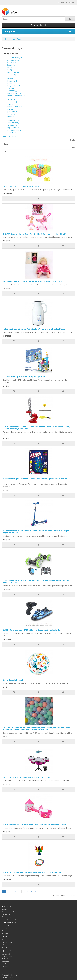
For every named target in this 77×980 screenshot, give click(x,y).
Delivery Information (9, 912)
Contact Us (6, 926)
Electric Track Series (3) (15, 72)
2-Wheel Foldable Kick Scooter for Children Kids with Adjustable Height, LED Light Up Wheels (38, 532)
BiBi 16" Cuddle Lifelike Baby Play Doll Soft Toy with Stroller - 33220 (34, 234)
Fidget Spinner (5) (13, 128)
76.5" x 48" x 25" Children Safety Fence (21, 186)
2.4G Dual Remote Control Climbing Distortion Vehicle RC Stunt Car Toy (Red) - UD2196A (36, 581)
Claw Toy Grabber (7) (14, 130)
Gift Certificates (7, 942)
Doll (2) (9, 67)
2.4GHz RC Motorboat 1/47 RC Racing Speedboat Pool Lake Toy (32, 630)
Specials (5, 947)
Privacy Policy (6, 914)
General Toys (16, 39)
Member (5, 964)
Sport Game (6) (12, 112)
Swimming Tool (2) (13, 120)
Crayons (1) (11, 65)
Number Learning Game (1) (16, 96)
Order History (7, 956)
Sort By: (73, 140)
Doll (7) (9, 70)
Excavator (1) (11, 75)
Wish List (5, 959)
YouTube (5, 966)
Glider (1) (10, 83)
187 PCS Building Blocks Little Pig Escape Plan (24, 376)
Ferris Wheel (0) (12, 125)
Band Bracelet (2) (13, 60)
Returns (4, 928)
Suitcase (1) (11, 117)
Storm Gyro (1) (12, 114)
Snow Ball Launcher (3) (14, 107)
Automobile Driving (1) (15, 58)
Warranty (5, 931)
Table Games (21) (13, 123)
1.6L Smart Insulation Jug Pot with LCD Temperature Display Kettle (34, 329)
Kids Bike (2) (11, 88)
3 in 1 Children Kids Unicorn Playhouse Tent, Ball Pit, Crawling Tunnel (34, 825)
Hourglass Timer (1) (14, 86)
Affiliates (5, 945)
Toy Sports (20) (12, 133)
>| (43, 891)
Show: (73, 147)
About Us (5, 909)
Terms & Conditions (9, 919)
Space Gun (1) (11, 109)
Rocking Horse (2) (13, 104)
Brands (4, 940)
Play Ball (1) (11, 99)
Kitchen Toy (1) (12, 91)
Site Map (5, 933)
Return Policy (6, 917)
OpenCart (14, 975)
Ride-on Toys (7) (12, 102)
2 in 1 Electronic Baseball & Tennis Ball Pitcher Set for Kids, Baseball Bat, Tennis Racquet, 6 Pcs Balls (36, 428)
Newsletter (6, 961)
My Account (6, 954)
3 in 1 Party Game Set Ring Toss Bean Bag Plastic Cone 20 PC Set (33, 872)
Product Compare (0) (9, 136)
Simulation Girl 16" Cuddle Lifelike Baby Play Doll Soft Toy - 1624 (33, 281)
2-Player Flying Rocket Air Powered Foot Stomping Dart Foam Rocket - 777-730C (38, 480)
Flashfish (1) (11, 79)
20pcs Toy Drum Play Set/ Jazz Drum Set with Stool (27, 777)
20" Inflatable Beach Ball (14, 680)
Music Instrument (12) (14, 93)
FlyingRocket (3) (12, 81)
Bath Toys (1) (11, 63)
